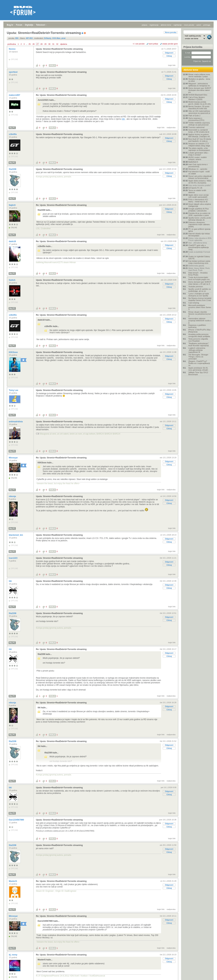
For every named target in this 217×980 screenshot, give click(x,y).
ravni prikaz (153, 44)
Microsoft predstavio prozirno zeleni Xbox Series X (200, 307)
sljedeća (64, 44)
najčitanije (178, 25)
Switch (12, 280)
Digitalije (29, 25)
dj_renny (13, 955)
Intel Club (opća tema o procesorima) (198, 165)
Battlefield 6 (193, 162)
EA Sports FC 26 (195, 188)
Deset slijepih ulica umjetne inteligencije (200, 205)
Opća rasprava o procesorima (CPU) (196, 119)
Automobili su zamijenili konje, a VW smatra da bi (199, 131)
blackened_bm (16, 535)
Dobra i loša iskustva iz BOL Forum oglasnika (200, 239)
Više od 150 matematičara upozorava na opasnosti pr (199, 112)
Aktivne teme (191, 70)
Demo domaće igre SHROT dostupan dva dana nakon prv (200, 90)
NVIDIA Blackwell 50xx (198, 95)
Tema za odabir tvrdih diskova (197, 191)
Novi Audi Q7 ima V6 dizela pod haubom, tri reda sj (200, 140)
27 (37, 44)
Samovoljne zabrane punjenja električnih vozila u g (200, 321)
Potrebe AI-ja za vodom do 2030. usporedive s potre (199, 214)
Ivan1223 (13, 558)
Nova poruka (171, 32)
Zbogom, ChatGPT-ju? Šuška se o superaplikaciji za (199, 363)
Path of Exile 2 (194, 116)
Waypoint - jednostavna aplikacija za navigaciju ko (199, 85)
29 (45, 44)
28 (41, 44)
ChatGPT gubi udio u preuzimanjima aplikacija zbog (199, 247)
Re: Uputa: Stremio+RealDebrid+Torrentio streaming (61, 72)
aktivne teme (166, 25)
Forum (19, 25)
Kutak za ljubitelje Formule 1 (199, 253)
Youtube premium (196, 286)
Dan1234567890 (17, 820)
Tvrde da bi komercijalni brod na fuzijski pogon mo (199, 278)
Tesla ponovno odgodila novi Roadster (198, 340)
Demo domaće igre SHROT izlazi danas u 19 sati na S (200, 283)
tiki (11, 581)
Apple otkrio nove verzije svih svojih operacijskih (199, 196)
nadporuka (171, 127)
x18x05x (13, 134)
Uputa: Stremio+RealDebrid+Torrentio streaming (59, 49)
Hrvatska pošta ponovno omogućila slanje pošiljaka (199, 335)
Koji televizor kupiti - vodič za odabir (199, 173)
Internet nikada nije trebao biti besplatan (199, 235)
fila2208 (13, 169)
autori (199, 25)
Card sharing (194, 303)
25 (29, 44)
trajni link (172, 65)
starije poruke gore (170, 44)
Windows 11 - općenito (198, 169)
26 (34, 44)
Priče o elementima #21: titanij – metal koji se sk (198, 201)
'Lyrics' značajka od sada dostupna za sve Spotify (199, 295)
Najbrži (12, 205)
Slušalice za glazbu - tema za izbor (199, 80)
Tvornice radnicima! (196, 127)
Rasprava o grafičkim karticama (197, 326)
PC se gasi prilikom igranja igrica (199, 230)
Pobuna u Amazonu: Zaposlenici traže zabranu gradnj (199, 224)
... (27, 44)
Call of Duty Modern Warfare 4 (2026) (197, 98)
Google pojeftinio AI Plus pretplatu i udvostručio (199, 210)
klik (123, 119)
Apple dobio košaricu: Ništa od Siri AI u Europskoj (200, 182)
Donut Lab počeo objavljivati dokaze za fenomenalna (200, 177)
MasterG (13, 881)
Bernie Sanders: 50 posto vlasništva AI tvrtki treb (199, 107)
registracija (154, 25)
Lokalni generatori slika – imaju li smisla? (199, 154)
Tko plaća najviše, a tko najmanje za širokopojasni (199, 149)
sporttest (13, 72)
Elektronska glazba (196, 266)
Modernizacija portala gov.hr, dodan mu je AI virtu (200, 103)
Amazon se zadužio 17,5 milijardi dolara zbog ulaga (199, 145)
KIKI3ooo (14, 352)
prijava (144, 25)
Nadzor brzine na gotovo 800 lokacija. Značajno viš (199, 135)
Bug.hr (10, 25)
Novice (12, 49)
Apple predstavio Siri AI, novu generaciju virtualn (198, 369)
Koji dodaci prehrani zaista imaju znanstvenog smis (199, 262)
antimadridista (16, 422)
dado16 (13, 241)
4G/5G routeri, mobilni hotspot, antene (198, 158)
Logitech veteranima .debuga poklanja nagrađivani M (197, 350)
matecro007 (15, 95)
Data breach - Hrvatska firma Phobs (198, 274)
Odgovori (169, 53)
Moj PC (12, 128)
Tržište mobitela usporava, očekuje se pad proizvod (199, 124)
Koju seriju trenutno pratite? (200, 185)
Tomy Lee (14, 390)
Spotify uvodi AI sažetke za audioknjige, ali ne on (199, 290)
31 (53, 44)
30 (49, 44)
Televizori (41, 25)
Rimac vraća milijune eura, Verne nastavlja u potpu (199, 75)
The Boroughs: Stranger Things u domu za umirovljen (198, 357)
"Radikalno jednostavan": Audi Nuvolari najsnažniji (199, 344)
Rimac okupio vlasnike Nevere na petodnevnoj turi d (200, 314)
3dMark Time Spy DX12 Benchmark (198, 373)
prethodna (12, 44)
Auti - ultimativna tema (198, 243)
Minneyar (14, 458)
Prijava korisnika (193, 47)
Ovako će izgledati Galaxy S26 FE (199, 258)
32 (57, 44)
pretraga (207, 25)
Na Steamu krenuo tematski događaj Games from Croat (200, 299)
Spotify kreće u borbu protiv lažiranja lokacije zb (200, 219)
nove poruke (189, 25)
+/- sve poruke (139, 44)
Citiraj (169, 56)
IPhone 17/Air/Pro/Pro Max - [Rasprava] (200, 331)
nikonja (13, 496)
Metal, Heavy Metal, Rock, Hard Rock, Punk (199, 269)
